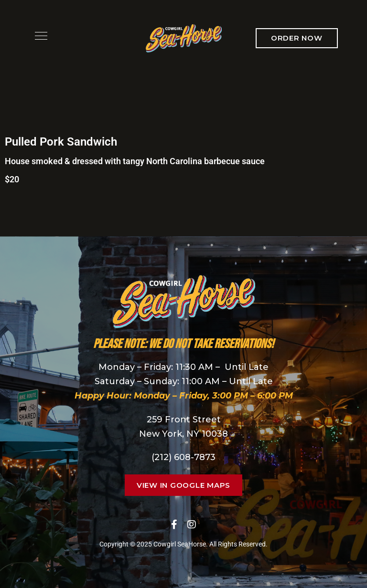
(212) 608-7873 (183, 457)
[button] (297, 38)
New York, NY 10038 (183, 434)
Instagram (192, 525)
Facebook (174, 525)
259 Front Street (184, 420)
